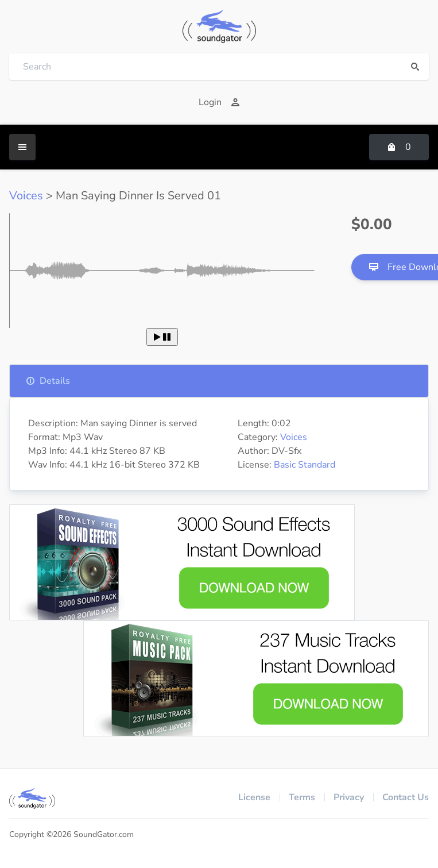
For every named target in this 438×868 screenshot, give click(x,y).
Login (219, 102)
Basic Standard (305, 465)
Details (48, 381)
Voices (26, 196)
